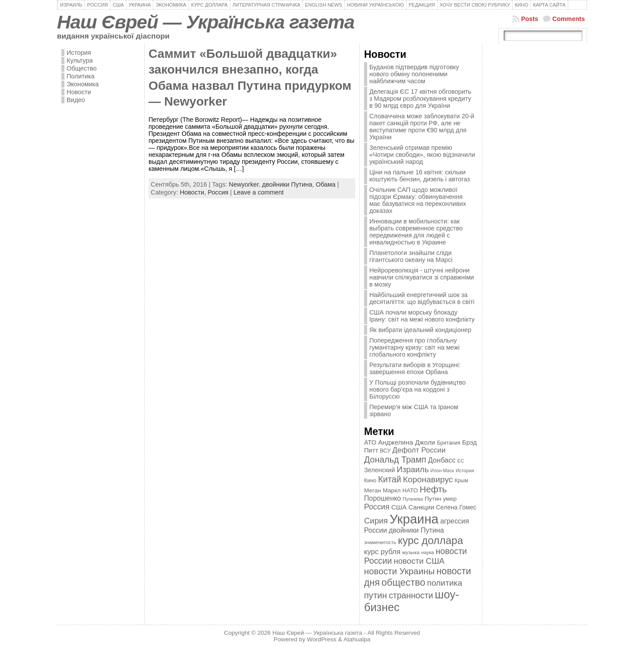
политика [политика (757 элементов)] (445, 583)
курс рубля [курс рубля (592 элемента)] (382, 552)
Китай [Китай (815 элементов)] (390, 479)
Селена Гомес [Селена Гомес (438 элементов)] (456, 507)
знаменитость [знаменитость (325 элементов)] (380, 542)
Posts (529, 19)
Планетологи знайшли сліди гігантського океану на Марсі (411, 256)
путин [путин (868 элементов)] (375, 595)
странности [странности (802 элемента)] (411, 596)
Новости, (194, 192)
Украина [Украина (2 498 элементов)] (414, 519)
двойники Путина (287, 184)
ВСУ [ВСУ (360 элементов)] (385, 451)
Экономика (83, 84)
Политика (81, 76)
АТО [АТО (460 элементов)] (370, 442)
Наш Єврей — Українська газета (206, 22)
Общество (81, 68)
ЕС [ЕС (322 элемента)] (461, 461)
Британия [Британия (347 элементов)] (448, 443)
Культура (80, 60)
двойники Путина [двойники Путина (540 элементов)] (416, 530)
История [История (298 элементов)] (465, 470)
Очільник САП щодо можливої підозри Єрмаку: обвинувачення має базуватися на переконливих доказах (418, 200)
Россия (218, 192)
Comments (569, 19)
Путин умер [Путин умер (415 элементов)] (441, 499)
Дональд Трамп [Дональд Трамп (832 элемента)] (395, 460)
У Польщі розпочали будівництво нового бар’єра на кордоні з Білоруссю (418, 389)
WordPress (322, 639)
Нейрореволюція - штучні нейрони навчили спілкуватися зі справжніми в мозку (422, 277)
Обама (326, 184)
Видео (76, 100)
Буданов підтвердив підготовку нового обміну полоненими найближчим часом (414, 74)
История (79, 53)
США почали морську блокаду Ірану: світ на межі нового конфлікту (422, 316)
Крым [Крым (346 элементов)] (462, 481)
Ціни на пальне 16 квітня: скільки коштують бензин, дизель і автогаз (420, 176)
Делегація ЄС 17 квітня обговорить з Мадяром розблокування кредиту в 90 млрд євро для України (420, 99)
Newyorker (244, 184)
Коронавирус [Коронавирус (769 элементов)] (428, 479)
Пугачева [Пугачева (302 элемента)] (413, 499)
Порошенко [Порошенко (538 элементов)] (382, 498)
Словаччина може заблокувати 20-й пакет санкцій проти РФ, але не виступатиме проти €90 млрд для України (422, 127)
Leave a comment (258, 192)
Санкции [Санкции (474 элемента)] (421, 507)
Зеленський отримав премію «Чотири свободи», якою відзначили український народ (422, 155)
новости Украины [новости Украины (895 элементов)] (399, 571)
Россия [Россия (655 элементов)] (377, 507)
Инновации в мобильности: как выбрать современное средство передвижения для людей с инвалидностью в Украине (416, 232)
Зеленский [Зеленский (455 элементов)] (380, 470)
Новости (79, 92)
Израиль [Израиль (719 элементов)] (412, 469)
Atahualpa (357, 639)
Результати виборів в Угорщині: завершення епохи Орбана (415, 368)
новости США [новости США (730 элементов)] (419, 561)
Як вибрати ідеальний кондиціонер (420, 330)
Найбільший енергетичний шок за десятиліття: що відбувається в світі (422, 298)
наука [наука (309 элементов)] (428, 552)
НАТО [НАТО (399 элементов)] (410, 490)
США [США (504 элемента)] (399, 507)
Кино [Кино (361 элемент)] (370, 481)
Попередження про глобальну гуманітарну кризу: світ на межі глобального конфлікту (414, 347)
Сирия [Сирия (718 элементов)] (376, 521)
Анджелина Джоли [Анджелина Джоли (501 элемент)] (407, 442)
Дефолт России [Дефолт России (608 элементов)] (419, 450)
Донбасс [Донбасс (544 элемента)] (442, 460)
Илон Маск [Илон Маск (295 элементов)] (442, 470)
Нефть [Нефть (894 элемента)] (433, 489)
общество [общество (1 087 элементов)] (403, 582)
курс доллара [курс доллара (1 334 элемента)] (430, 540)
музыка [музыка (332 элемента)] (411, 552)
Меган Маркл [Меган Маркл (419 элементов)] (382, 490)
